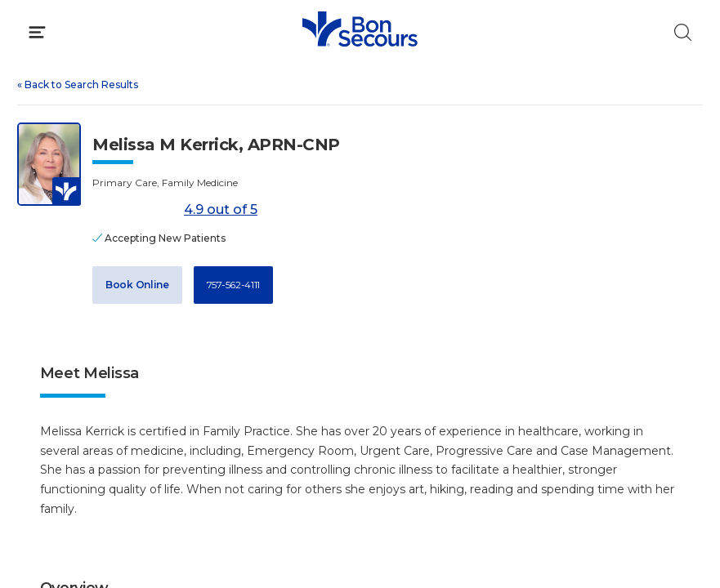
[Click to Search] (683, 32)
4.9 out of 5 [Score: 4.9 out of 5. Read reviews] (175, 210)
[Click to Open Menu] (37, 32)
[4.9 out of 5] (135, 210)
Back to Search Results (78, 85)
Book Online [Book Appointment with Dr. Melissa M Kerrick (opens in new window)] (137, 285)
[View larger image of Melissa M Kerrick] (49, 165)
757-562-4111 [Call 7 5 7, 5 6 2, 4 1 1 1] (233, 285)
